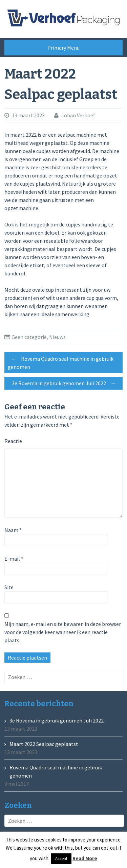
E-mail (14, 559)
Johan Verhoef (78, 115)
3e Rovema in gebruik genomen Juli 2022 (66, 383)
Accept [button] (61, 859)
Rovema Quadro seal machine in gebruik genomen (61, 362)
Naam (13, 530)
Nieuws (57, 337)
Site (9, 587)
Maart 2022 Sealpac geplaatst (44, 744)
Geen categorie (29, 337)
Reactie (13, 441)
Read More (85, 858)
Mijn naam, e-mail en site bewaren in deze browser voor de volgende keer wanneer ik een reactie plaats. (63, 632)
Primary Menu (63, 48)
